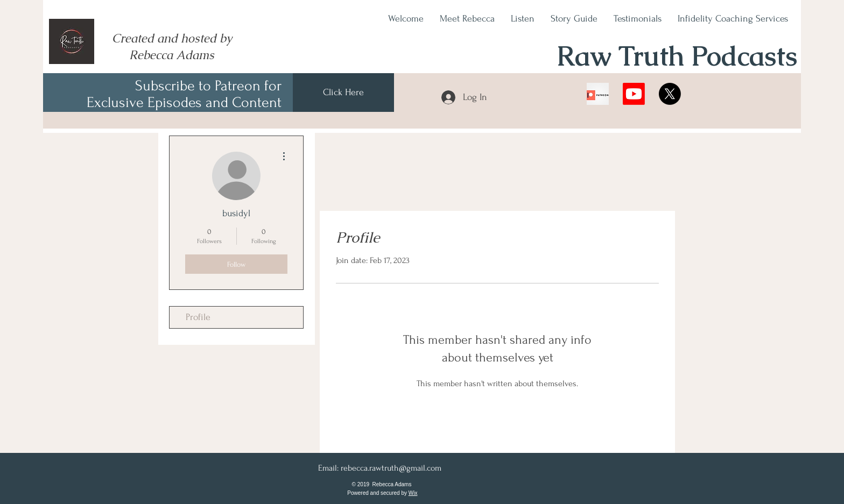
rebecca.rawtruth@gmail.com (391, 468)
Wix (413, 493)
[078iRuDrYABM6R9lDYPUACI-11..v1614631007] (598, 94)
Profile (198, 317)
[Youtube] (634, 94)
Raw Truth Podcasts (677, 56)
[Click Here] (343, 93)
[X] (670, 94)
